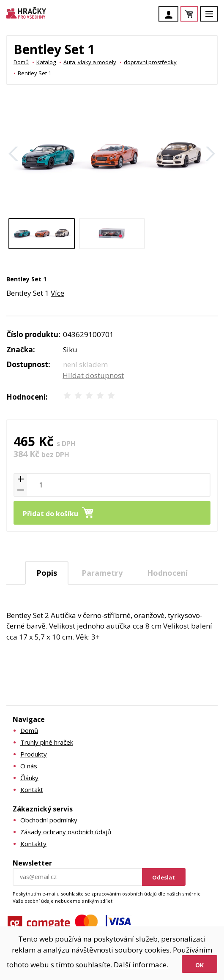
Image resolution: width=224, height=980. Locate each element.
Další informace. (141, 965)
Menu (214, 18)
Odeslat (164, 877)
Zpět (14, 154)
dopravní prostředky (150, 62)
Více (57, 293)
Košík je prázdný (198, 15)
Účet (171, 15)
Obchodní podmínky (49, 820)
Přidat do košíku (51, 514)
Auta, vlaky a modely (90, 62)
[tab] (47, 573)
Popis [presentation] (47, 573)
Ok (199, 965)
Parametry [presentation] (102, 573)
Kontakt (32, 789)
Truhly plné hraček (47, 742)
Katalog (46, 62)
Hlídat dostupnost (93, 375)
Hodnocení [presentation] (167, 573)
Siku (70, 350)
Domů (21, 62)
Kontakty (33, 844)
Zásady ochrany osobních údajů (66, 832)
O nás (29, 766)
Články (29, 778)
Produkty (34, 754)
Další (210, 154)
